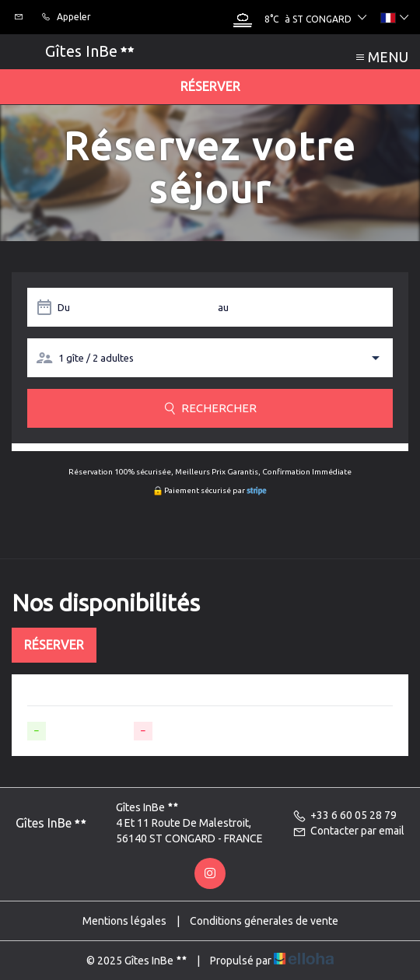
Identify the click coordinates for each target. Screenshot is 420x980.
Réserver (210, 86)
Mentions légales (124, 921)
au (223, 307)
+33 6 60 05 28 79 (345, 815)
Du (64, 307)
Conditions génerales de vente (264, 921)
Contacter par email (348, 831)
